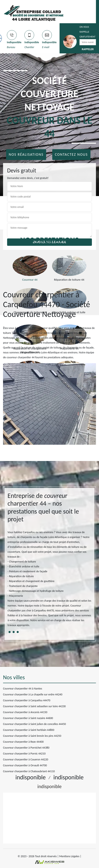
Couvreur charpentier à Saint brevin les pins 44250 (32, 736)
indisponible (14, 42)
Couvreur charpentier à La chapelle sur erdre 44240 (33, 694)
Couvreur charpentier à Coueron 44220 (26, 759)
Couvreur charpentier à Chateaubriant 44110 (29, 771)
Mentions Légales (69, 856)
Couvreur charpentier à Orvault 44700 (25, 765)
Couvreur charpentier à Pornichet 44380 (26, 748)
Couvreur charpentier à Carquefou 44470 (27, 700)
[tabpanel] (49, 561)
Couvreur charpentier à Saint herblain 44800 (29, 730)
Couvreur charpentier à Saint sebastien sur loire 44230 (34, 706)
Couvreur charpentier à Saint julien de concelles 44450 (34, 724)
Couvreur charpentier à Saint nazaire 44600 (28, 718)
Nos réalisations (26, 154)
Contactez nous (71, 154)
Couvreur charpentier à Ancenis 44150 (25, 712)
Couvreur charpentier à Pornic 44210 (24, 754)
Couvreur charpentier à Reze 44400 (23, 742)
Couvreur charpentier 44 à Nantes (23, 689)
